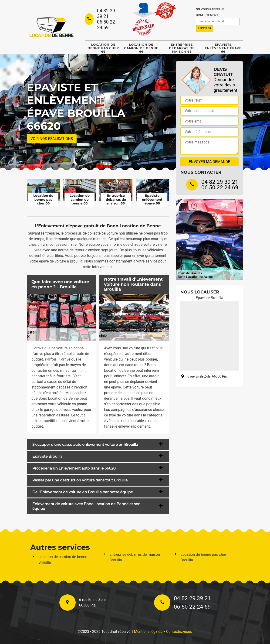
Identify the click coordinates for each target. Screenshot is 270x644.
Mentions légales (148, 632)
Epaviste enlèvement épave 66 (223, 48)
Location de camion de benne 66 (141, 48)
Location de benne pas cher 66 (103, 48)
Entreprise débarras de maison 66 (182, 48)
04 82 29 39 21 (106, 14)
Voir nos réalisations (52, 139)
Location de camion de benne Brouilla (63, 560)
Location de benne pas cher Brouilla (203, 557)
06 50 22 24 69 (106, 25)
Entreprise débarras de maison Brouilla (135, 557)
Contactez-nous (179, 632)
